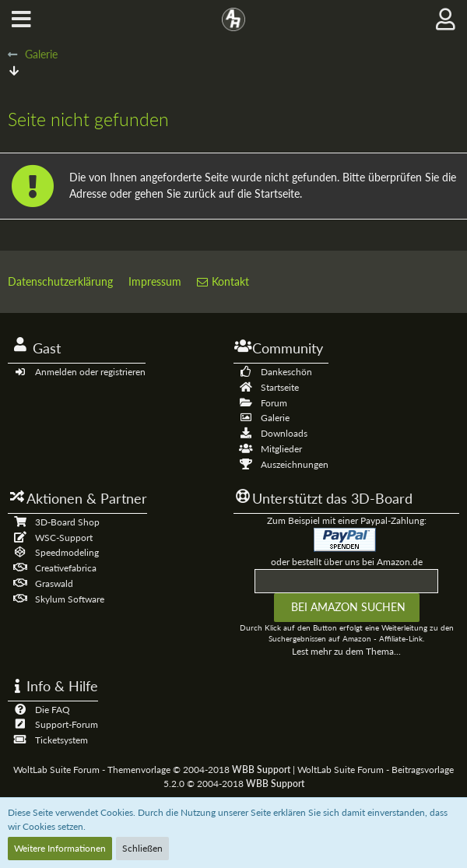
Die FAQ (53, 710)
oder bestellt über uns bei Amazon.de (347, 562)
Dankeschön (286, 372)
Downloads (284, 433)
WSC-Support (64, 538)
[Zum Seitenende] (14, 70)
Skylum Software (70, 599)
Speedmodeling (67, 552)
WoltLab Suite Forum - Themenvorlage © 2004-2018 (152, 770)
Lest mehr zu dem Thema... (346, 651)
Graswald (54, 583)
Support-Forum (67, 724)
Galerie (275, 418)
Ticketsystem (61, 740)
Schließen (142, 848)
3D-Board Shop (67, 522)
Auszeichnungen (295, 464)
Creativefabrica (66, 568)
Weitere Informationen (60, 848)
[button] (21, 19)
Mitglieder (281, 449)
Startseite (280, 387)
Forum (274, 403)
